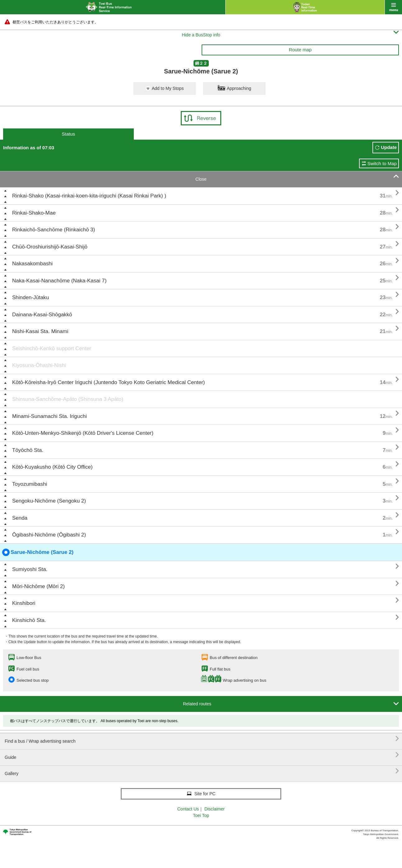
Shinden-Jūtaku (30, 297)
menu (393, 7)
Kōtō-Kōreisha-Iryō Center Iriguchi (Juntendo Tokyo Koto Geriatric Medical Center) (109, 382)
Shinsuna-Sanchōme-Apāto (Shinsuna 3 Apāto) (68, 399)
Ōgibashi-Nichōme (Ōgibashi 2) (49, 535)
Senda (20, 518)
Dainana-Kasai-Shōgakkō (42, 315)
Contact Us (188, 809)
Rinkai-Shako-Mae (34, 213)
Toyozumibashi (30, 484)
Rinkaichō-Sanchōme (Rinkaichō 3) (54, 230)
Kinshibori (24, 603)
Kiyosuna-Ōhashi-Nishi (39, 365)
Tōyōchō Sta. (28, 450)
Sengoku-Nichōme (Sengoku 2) (49, 501)
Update (389, 147)
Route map (300, 50)
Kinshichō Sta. (29, 620)
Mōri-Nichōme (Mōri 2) (38, 586)
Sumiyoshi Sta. (30, 569)
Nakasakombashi (32, 264)
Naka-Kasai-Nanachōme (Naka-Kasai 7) (59, 281)
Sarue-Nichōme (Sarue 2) (38, 552)
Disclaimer (215, 809)
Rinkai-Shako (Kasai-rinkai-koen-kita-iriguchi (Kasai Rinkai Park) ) (89, 196)
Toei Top (201, 815)
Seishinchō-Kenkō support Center (52, 348)
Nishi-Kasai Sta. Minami (40, 331)
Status (69, 134)
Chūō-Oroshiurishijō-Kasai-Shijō (50, 247)
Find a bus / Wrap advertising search (202, 739)
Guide (202, 755)
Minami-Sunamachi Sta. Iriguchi (49, 416)
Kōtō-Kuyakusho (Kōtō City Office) (52, 467)
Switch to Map (382, 163)
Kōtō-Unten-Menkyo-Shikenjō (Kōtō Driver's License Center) (83, 433)
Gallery (202, 771)
